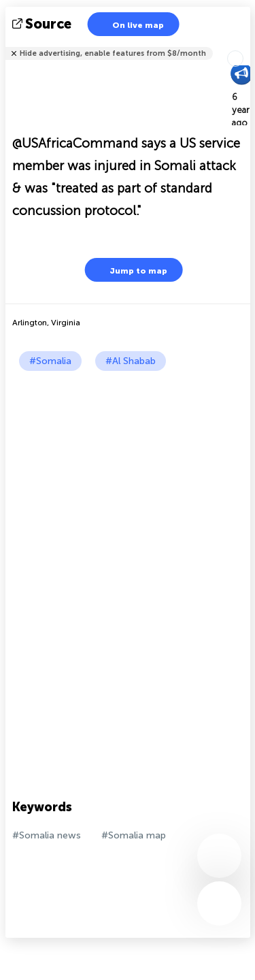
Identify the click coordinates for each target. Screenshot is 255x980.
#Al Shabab (131, 361)
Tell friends (244, 45)
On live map (130, 24)
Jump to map (130, 270)
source (43, 24)
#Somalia (50, 361)
